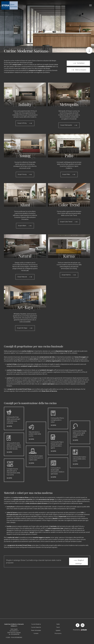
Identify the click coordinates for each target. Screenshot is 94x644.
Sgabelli (58, 631)
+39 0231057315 (15, 635)
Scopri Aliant (25, 226)
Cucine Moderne (36, 625)
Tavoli (58, 628)
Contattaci (78, 63)
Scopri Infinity (25, 123)
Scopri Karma (69, 275)
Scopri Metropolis (69, 125)
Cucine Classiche (36, 628)
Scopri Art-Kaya (25, 329)
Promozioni (58, 634)
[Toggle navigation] (90, 5)
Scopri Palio (69, 175)
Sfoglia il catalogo (78, 562)
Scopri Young (25, 175)
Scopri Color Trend (69, 222)
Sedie (58, 625)
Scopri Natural (25, 277)
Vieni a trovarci (78, 70)
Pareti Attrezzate (36, 631)
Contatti (36, 634)
